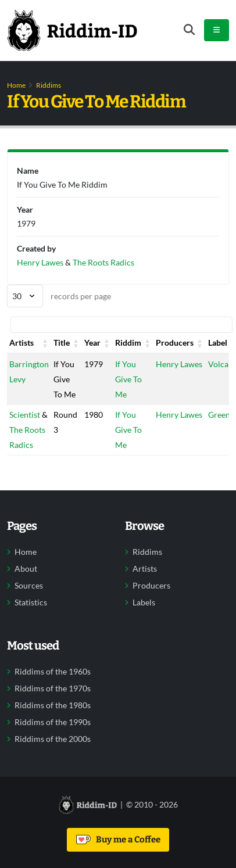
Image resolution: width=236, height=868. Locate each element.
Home (16, 85)
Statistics (31, 602)
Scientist (25, 415)
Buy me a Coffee (118, 840)
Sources (29, 586)
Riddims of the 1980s (53, 705)
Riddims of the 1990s (53, 722)
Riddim (128, 342)
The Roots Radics (103, 262)
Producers (175, 342)
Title (62, 342)
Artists (22, 342)
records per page (59, 296)
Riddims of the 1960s (53, 672)
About (26, 569)
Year (92, 342)
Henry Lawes (179, 364)
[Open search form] (189, 30)
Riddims (49, 85)
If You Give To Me (128, 379)
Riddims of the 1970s (53, 688)
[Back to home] (72, 30)
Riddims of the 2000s (53, 739)
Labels (144, 602)
